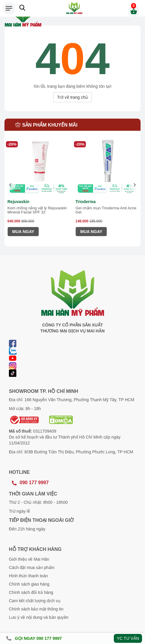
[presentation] (11, 185)
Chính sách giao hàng (29, 584)
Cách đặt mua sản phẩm (32, 568)
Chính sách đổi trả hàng (31, 592)
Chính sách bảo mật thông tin (36, 609)
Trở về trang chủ (72, 97)
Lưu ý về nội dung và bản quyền (39, 617)
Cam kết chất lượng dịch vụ (35, 601)
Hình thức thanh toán (28, 576)
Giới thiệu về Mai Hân (29, 559)
